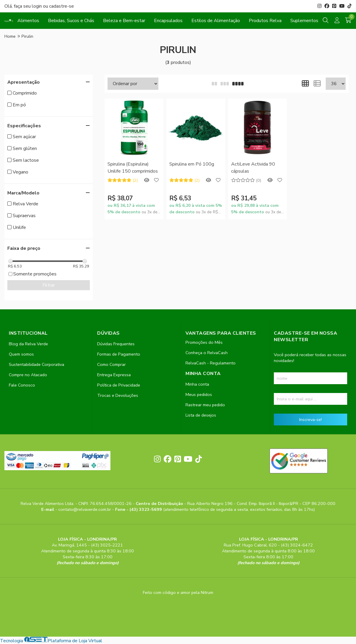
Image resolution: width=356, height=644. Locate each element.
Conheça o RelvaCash (207, 353)
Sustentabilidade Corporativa (37, 364)
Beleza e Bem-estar (124, 21)
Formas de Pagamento (119, 354)
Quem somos (21, 354)
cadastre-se (62, 6)
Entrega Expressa (114, 375)
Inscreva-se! (311, 420)
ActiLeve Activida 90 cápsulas (253, 168)
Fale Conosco (22, 385)
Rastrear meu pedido (205, 405)
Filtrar (49, 285)
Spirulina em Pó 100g (192, 164)
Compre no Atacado (28, 375)
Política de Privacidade (119, 385)
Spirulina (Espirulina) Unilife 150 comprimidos (133, 168)
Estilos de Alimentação (216, 21)
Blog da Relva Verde (28, 344)
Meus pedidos (199, 394)
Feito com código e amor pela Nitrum (178, 592)
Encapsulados (168, 21)
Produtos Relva (265, 21)
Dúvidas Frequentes (116, 344)
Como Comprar (111, 364)
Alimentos (28, 21)
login (37, 6)
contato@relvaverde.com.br (85, 509)
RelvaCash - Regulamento (211, 363)
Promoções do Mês (204, 342)
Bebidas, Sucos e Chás (71, 21)
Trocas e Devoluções (118, 395)
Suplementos (304, 21)
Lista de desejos (201, 415)
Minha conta (197, 384)
